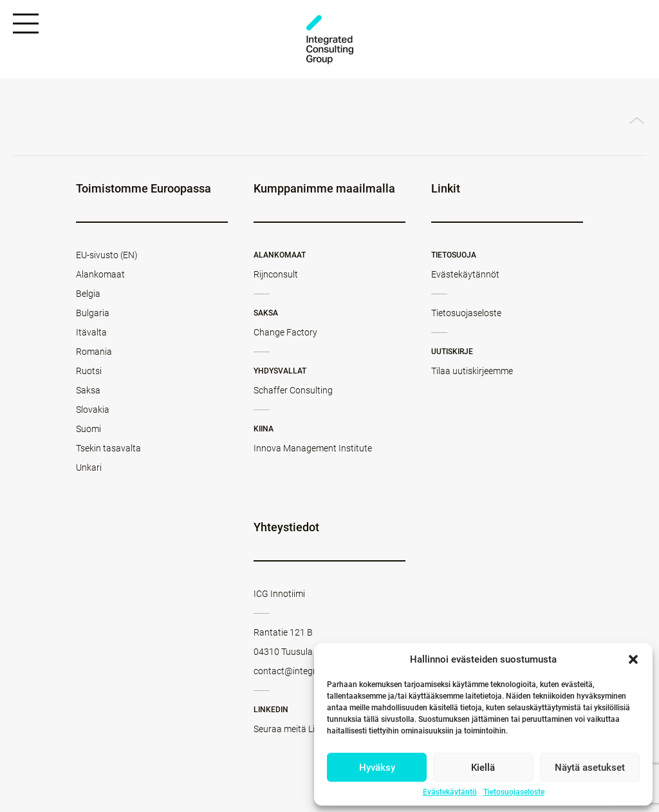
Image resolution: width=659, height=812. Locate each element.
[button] (633, 659)
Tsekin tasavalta (108, 448)
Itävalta (91, 332)
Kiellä (483, 768)
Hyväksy (377, 768)
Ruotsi (89, 371)
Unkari (89, 467)
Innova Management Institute (313, 448)
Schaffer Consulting (293, 390)
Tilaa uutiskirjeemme (472, 371)
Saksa (88, 390)
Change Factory (285, 332)
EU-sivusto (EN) (107, 255)
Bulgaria (93, 313)
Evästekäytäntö (450, 792)
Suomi (88, 429)
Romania (94, 352)
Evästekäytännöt (465, 274)
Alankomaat (100, 274)
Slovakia (93, 410)
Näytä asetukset (590, 768)
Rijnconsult (276, 274)
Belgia (88, 294)
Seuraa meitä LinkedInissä (306, 729)
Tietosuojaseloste (514, 792)
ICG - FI (329, 40)
